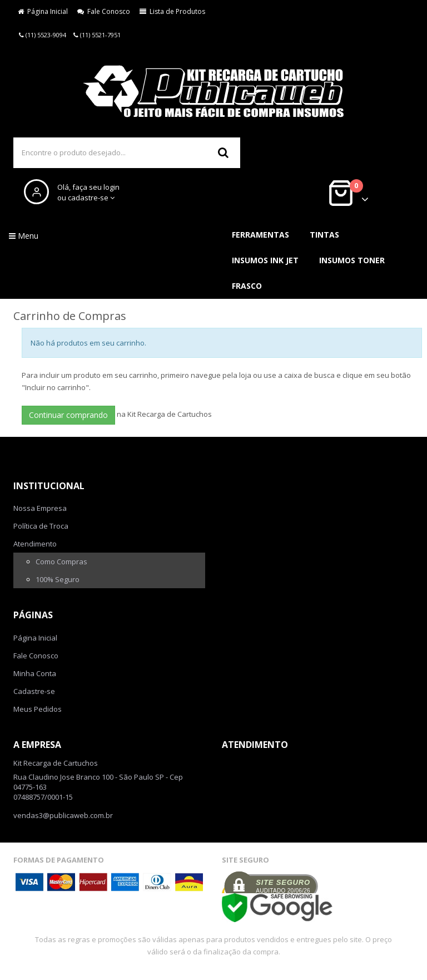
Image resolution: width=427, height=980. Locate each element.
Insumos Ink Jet (265, 260)
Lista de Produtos (172, 11)
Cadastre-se (34, 691)
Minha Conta (35, 673)
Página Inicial (43, 11)
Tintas (324, 235)
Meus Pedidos (38, 709)
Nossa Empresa (40, 508)
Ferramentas (260, 235)
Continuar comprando (68, 415)
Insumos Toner (352, 260)
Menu (24, 236)
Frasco (247, 286)
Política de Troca (41, 526)
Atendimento (35, 544)
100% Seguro (58, 579)
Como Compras (61, 562)
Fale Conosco (104, 11)
